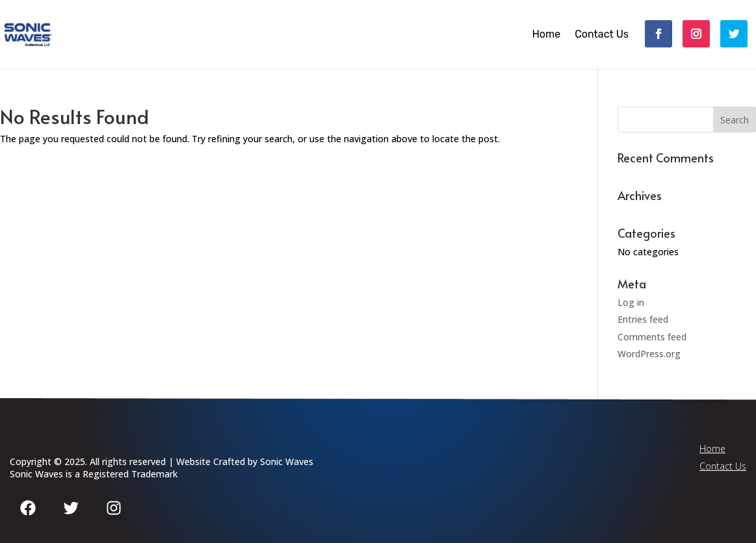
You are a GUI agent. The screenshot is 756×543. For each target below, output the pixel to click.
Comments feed (652, 337)
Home (546, 34)
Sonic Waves (287, 461)
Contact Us (602, 34)
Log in (631, 302)
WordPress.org (649, 354)
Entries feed (643, 319)
